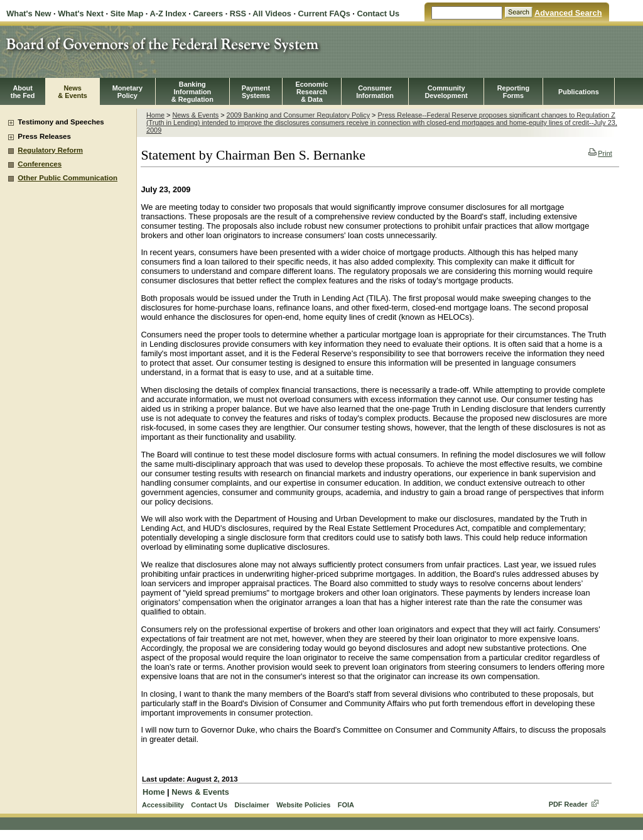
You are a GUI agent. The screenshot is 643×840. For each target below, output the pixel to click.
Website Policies (303, 805)
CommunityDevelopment (446, 92)
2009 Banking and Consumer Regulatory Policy (299, 115)
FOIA (346, 805)
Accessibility (163, 805)
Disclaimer (251, 805)
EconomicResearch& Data (311, 92)
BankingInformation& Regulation (192, 92)
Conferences (40, 164)
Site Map (127, 14)
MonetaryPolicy (127, 92)
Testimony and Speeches (61, 122)
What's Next (81, 14)
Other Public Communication (68, 178)
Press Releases (44, 136)
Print (600, 153)
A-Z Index (168, 14)
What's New (29, 14)
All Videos (272, 14)
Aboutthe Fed (23, 92)
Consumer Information (375, 92)
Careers (208, 14)
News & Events (195, 115)
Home (155, 115)
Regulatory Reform (50, 150)
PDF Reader (568, 804)
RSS (238, 14)
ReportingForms (513, 92)
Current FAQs (324, 14)
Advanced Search (568, 13)
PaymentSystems (256, 92)
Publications (579, 92)
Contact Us (378, 14)
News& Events (73, 92)
